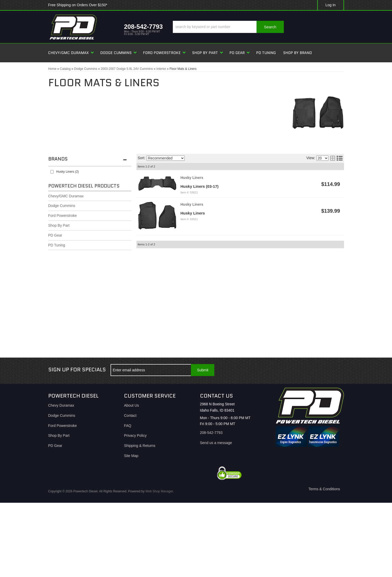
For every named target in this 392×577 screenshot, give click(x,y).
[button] (228, 27)
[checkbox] (52, 172)
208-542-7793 (211, 433)
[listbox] (166, 158)
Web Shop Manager (159, 491)
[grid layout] (333, 158)
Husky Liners (193, 213)
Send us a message (216, 443)
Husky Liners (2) (68, 172)
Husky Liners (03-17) (200, 186)
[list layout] (340, 158)
